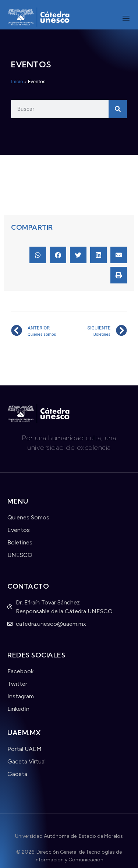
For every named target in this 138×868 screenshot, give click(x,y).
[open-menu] (126, 20)
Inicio (17, 81)
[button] (38, 255)
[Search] (118, 109)
